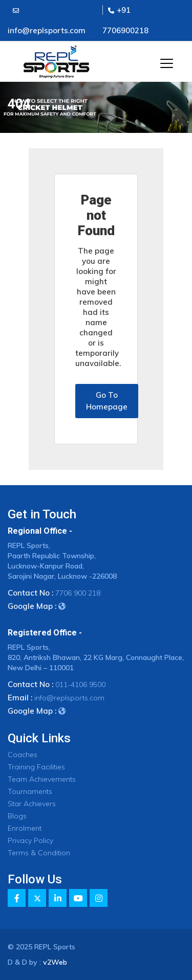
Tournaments (30, 791)
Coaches (23, 755)
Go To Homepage (107, 401)
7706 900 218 (78, 593)
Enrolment (25, 828)
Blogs (17, 816)
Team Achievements (42, 779)
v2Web (55, 962)
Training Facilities (36, 767)
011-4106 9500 (80, 685)
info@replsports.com (69, 698)
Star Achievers (32, 804)
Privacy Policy (30, 840)
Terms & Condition (39, 853)
